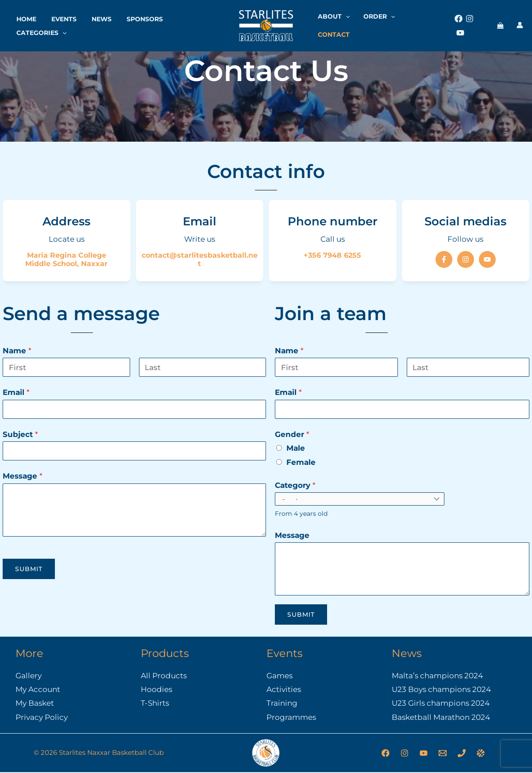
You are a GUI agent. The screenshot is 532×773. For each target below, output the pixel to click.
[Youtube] (480, 23)
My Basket (35, 703)
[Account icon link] (520, 22)
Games (279, 676)
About (342, 23)
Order (383, 23)
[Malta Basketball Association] (481, 754)
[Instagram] (469, 23)
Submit (29, 569)
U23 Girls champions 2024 (441, 703)
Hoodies (156, 690)
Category (295, 485)
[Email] (443, 754)
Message (23, 476)
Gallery (29, 676)
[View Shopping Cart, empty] (500, 23)
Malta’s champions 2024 (437, 676)
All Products (164, 676)
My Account (38, 690)
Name (17, 351)
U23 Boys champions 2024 (441, 690)
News (95, 16)
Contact (424, 23)
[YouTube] (424, 754)
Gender (292, 434)
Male (296, 448)
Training (282, 703)
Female (301, 462)
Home (25, 16)
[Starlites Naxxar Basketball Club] (266, 22)
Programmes (291, 718)
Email (16, 392)
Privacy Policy (42, 718)
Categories (40, 30)
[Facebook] (458, 23)
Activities (284, 690)
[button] (61, 30)
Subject (20, 434)
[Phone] (462, 754)
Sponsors (135, 16)
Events (60, 16)
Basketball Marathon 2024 (441, 718)
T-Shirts (155, 703)
